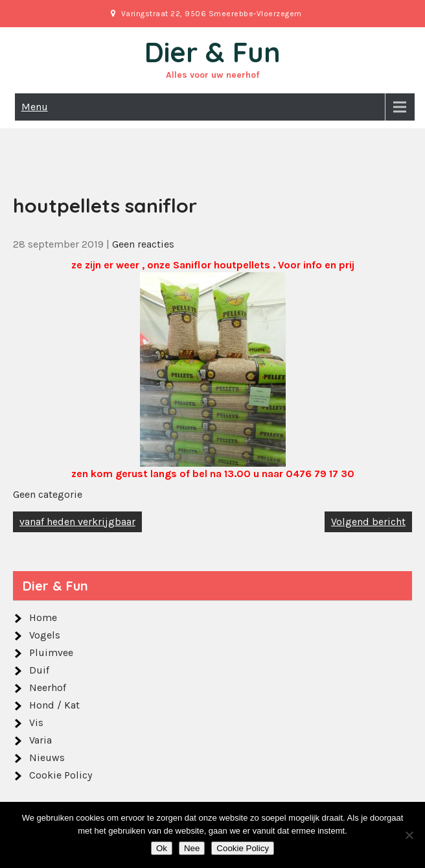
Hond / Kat (54, 705)
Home (43, 617)
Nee (192, 848)
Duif (39, 670)
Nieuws (47, 757)
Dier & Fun (212, 52)
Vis (36, 722)
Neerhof (48, 687)
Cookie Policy (61, 775)
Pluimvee (51, 652)
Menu (35, 107)
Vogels (45, 635)
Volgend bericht (368, 522)
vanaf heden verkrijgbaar (77, 522)
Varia (40, 740)
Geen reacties (143, 244)
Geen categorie (48, 494)
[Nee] (409, 835)
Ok (162, 848)
